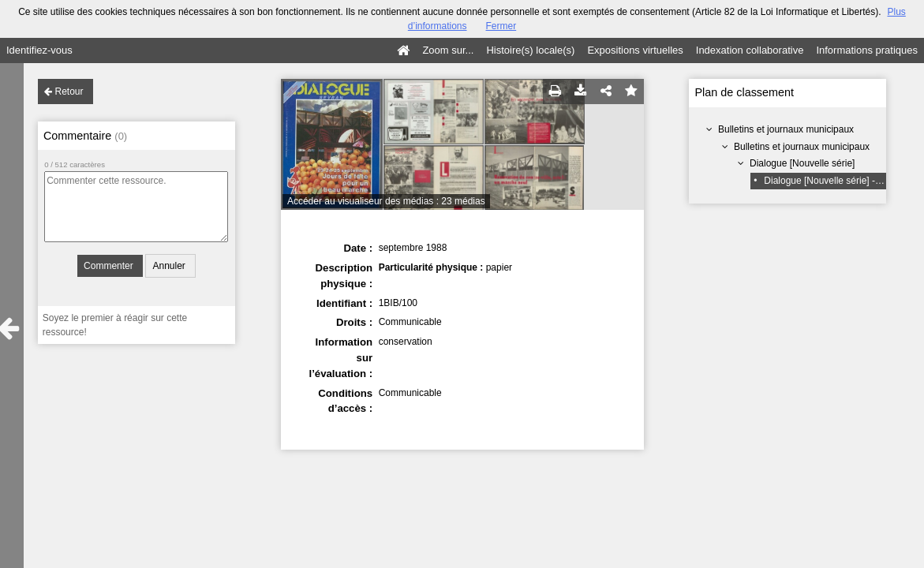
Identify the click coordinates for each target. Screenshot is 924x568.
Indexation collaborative (750, 50)
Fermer (501, 26)
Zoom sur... (448, 50)
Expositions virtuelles (635, 50)
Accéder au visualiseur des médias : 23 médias (386, 201)
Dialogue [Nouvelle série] (802, 163)
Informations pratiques (867, 50)
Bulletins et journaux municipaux (786, 129)
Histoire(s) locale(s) (530, 50)
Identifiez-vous (39, 50)
